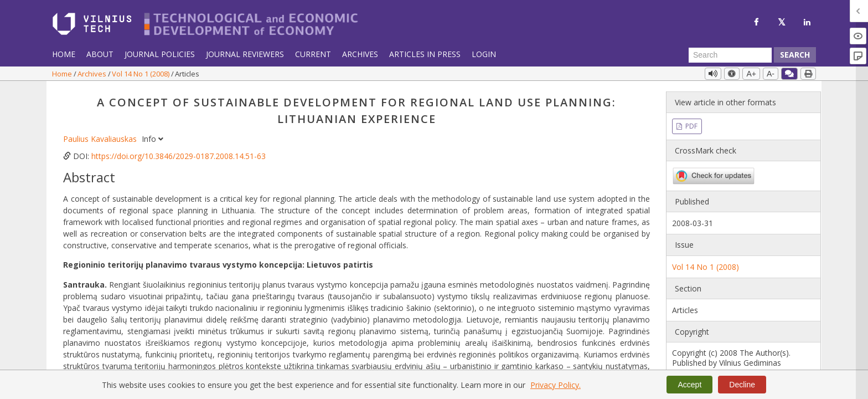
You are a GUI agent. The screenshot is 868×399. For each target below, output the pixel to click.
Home (64, 54)
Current (313, 54)
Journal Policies (160, 54)
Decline (742, 385)
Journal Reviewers (245, 54)
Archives (360, 54)
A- (771, 74)
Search (795, 55)
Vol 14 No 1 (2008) (141, 74)
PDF (691, 126)
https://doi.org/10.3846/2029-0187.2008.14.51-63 (179, 156)
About (100, 54)
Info (153, 139)
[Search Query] (730, 55)
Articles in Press (425, 54)
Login (484, 54)
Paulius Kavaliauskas (101, 139)
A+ (751, 74)
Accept (689, 385)
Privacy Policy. (556, 385)
